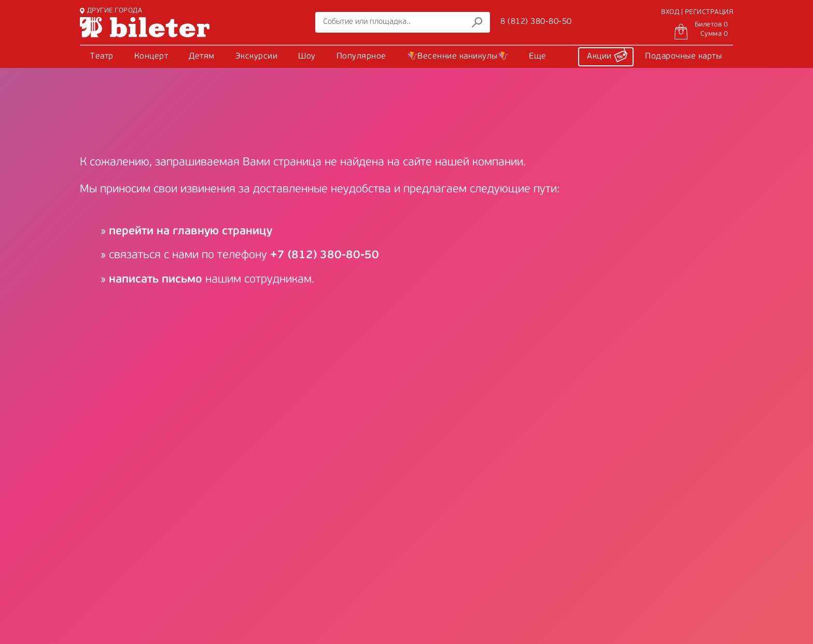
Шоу (307, 57)
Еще (538, 57)
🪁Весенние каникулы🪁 (458, 57)
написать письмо (156, 280)
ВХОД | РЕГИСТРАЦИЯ (697, 12)
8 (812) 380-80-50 (536, 22)
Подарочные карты (683, 57)
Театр (102, 57)
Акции (607, 55)
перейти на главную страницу (191, 232)
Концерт (151, 57)
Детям (202, 57)
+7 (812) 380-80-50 (325, 255)
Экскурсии (257, 57)
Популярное (361, 57)
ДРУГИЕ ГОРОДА (111, 11)
